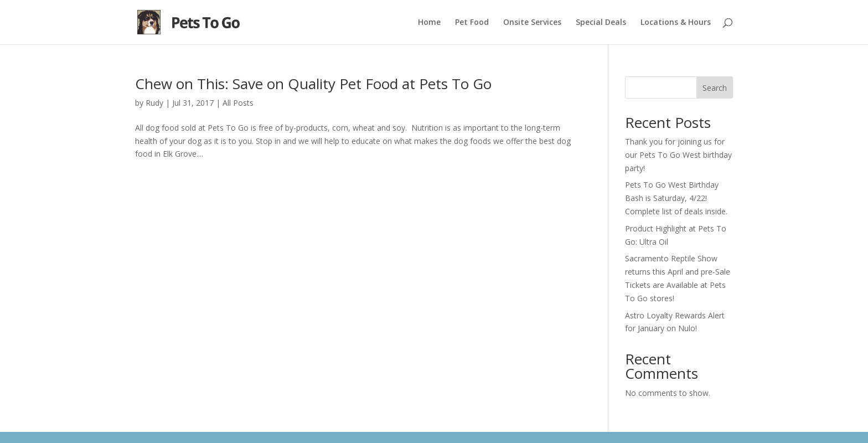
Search (715, 88)
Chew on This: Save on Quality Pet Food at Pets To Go (313, 84)
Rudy (154, 103)
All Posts (238, 103)
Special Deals (601, 23)
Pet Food (472, 23)
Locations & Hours (676, 23)
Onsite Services (532, 23)
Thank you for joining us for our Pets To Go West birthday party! (678, 155)
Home (429, 23)
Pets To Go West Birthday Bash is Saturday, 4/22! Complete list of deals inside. (676, 198)
